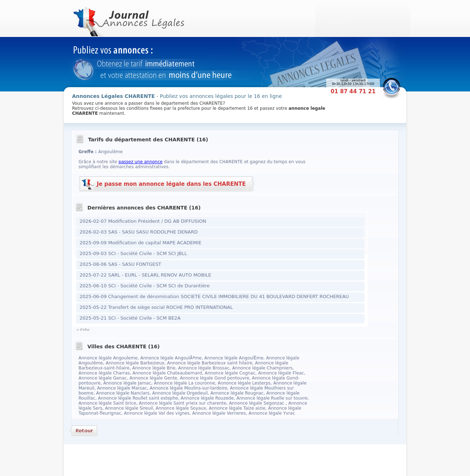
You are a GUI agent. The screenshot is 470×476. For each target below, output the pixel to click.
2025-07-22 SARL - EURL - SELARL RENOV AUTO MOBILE (145, 275)
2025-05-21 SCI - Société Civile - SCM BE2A (130, 318)
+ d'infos (83, 330)
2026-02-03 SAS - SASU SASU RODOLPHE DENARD (139, 232)
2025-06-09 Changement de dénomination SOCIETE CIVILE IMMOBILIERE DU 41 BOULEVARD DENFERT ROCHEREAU (214, 296)
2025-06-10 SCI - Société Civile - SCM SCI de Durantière (144, 286)
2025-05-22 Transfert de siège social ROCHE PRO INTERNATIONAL (156, 307)
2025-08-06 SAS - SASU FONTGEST (120, 264)
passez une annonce (141, 162)
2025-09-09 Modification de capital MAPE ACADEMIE (141, 243)
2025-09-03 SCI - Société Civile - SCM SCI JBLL (133, 253)
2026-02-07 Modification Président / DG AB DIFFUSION (143, 221)
